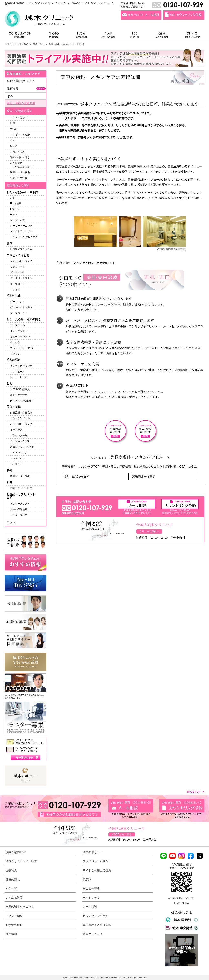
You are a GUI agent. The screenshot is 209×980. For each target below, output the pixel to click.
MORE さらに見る (122, 834)
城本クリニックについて (21, 861)
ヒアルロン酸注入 (20, 389)
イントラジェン (19, 331)
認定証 (87, 880)
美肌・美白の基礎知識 (117, 467)
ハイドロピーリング (21, 424)
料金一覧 (135, 36)
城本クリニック (93, 934)
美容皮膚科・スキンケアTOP (140, 457)
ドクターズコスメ (20, 504)
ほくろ (14, 146)
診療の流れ (81, 36)
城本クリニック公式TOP (17, 44)
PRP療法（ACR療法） (23, 401)
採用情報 (11, 934)
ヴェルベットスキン (21, 278)
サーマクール (18, 325)
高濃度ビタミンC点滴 (22, 447)
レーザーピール (19, 377)
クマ (13, 140)
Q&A (182, 467)
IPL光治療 (16, 203)
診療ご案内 (22, 36)
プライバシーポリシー (97, 861)
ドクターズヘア (19, 515)
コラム (192, 467)
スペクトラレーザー (21, 231)
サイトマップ (91, 898)
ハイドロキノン (19, 453)
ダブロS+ (15, 354)
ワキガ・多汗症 (19, 178)
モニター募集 (91, 888)
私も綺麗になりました (148, 467)
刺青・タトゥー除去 (21, 488)
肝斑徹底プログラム (21, 249)
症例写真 (54, 36)
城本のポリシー (93, 852)
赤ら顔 (14, 129)
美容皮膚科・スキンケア (60, 44)
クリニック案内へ (149, 531)
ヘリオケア (16, 464)
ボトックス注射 (19, 395)
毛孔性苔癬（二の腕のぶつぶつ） (22, 165)
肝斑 (13, 123)
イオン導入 (16, 430)
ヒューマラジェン (20, 337)
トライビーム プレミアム (24, 237)
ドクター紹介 (14, 916)
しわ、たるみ (18, 152)
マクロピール (18, 267)
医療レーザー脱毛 (20, 172)
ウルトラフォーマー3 (22, 348)
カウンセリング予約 (96, 916)
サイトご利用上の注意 (97, 870)
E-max (14, 215)
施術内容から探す (144, 476)
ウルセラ (15, 342)
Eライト (15, 209)
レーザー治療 (18, 220)
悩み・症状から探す (77, 476)
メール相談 (90, 907)
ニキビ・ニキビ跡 (20, 135)
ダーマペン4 (17, 272)
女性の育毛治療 (19, 509)
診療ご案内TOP (16, 852)
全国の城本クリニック (20, 907)
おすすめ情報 (108, 36)
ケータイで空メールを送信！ (182, 898)
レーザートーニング (21, 226)
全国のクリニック (191, 36)
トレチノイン (18, 458)
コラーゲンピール (20, 418)
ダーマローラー (19, 284)
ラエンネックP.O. (20, 441)
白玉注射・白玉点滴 (21, 413)
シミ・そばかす (19, 117)
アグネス (15, 290)
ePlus (13, 198)
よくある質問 (162, 36)
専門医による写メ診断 (97, 925)
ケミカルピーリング (21, 261)
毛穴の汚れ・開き (20, 157)
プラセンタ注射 (19, 435)
